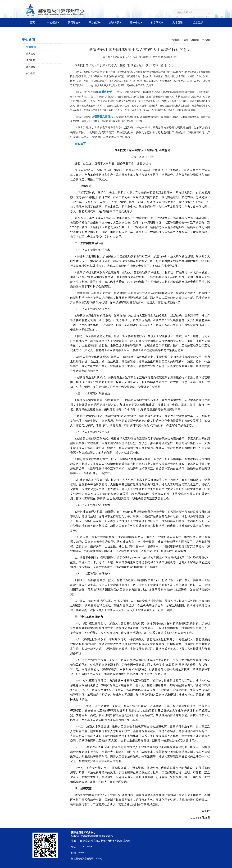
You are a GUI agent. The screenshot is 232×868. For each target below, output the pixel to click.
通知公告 (31, 60)
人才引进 (177, 22)
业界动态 (31, 54)
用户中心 (136, 22)
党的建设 (198, 22)
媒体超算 (31, 67)
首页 (32, 22)
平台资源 (95, 22)
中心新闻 (31, 47)
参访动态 (31, 73)
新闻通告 (74, 22)
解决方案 (115, 22)
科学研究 (157, 22)
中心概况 (53, 22)
